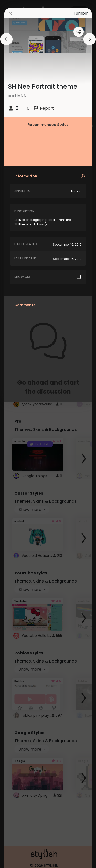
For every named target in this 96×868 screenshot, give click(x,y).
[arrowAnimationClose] (6, 39)
